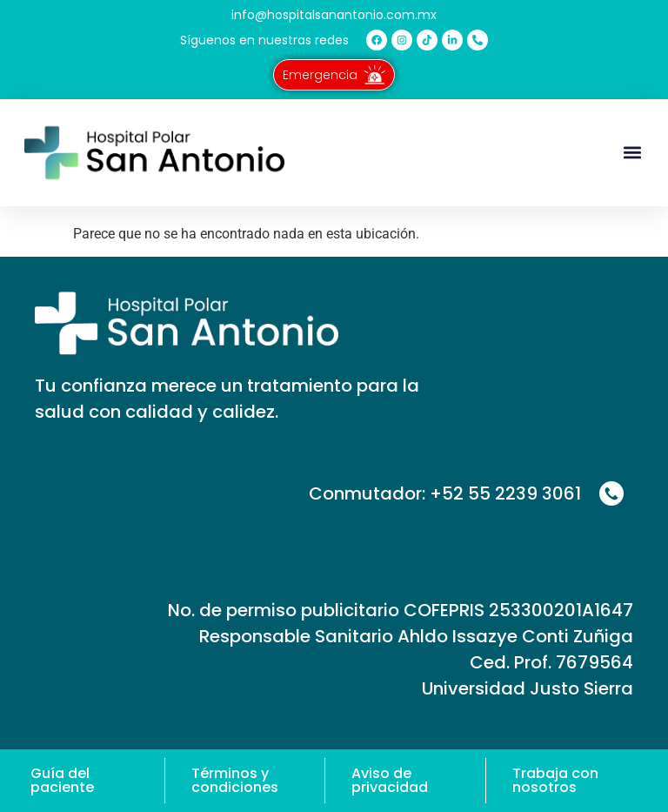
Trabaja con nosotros (555, 780)
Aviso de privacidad (390, 780)
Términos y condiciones (235, 780)
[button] (632, 153)
